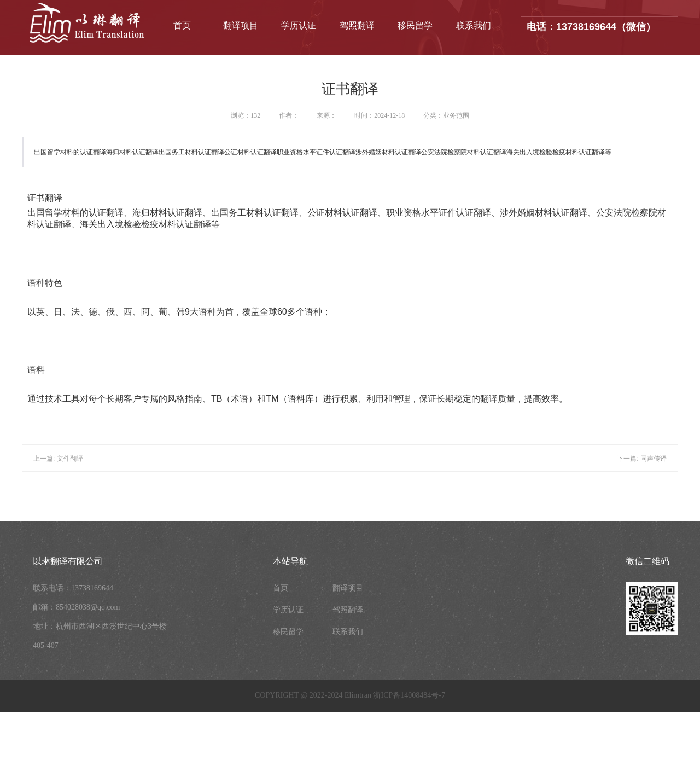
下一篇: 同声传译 (642, 459)
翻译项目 (241, 25)
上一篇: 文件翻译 (58, 459)
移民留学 (415, 25)
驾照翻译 (357, 25)
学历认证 (299, 25)
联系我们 (474, 25)
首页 (182, 25)
